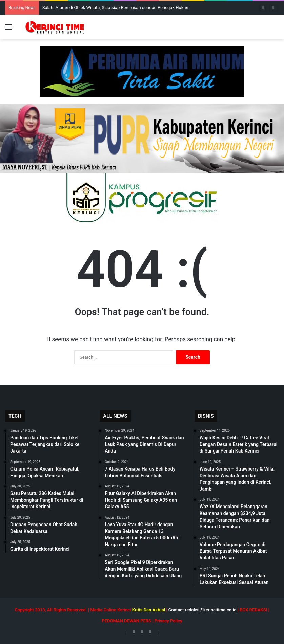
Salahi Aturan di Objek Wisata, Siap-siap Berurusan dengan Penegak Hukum (116, 8)
